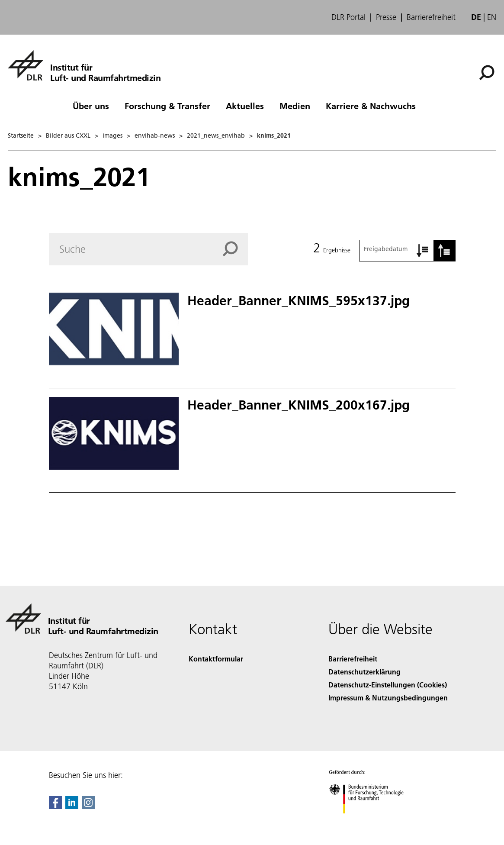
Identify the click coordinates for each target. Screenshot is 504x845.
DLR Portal (348, 17)
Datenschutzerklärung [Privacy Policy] (364, 672)
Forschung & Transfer (167, 106)
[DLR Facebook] (55, 806)
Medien (295, 106)
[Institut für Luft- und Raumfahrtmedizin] (84, 65)
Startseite (21, 135)
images (112, 135)
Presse (386, 17)
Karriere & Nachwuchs (371, 106)
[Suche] (487, 73)
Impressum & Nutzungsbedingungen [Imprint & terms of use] (388, 698)
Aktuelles (245, 106)
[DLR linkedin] (72, 806)
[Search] (149, 249)
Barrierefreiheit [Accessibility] (353, 659)
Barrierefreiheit (431, 17)
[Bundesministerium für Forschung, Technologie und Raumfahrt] (371, 821)
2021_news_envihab (216, 135)
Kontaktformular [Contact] (216, 659)
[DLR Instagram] (88, 806)
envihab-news (155, 135)
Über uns (91, 106)
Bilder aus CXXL (68, 135)
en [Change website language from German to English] (492, 17)
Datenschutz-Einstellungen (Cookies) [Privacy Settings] (388, 685)
